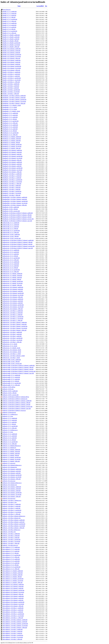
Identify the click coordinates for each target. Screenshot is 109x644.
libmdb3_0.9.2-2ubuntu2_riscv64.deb (12, 57)
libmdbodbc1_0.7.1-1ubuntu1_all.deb (12, 105)
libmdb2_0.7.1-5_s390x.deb (9, 21)
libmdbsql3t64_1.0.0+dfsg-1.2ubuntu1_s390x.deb (15, 205)
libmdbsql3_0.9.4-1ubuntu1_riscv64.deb (12, 170)
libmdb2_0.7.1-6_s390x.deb (9, 33)
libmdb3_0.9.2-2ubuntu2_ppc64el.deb (12, 55)
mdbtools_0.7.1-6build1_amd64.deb (11, 450)
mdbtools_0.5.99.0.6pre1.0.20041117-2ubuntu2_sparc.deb (17, 409)
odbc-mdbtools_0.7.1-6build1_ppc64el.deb (13, 579)
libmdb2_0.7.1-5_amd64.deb (10, 12)
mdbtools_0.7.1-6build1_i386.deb (11, 455)
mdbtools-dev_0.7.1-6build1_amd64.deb (12, 274)
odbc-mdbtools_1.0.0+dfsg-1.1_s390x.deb (13, 618)
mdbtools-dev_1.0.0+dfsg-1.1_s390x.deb (13, 321)
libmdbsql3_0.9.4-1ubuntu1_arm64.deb (12, 164)
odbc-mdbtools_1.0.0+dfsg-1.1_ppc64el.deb (13, 614)
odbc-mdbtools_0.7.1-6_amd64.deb (11, 559)
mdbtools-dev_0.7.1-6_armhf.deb (11, 266)
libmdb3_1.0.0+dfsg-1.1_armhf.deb (11, 76)
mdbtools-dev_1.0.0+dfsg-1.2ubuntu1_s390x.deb (15, 330)
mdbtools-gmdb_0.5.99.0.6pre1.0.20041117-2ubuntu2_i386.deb (18, 367)
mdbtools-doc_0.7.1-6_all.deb (10, 346)
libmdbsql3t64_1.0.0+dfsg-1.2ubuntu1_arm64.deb (15, 199)
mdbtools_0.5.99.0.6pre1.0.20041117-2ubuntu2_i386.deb (16, 403)
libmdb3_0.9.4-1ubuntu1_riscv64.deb (12, 68)
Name (19, 6)
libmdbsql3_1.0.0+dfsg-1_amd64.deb (12, 186)
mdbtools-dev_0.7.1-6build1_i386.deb (12, 279)
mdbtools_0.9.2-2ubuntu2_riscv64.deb (12, 477)
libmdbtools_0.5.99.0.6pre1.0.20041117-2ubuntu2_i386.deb (17, 215)
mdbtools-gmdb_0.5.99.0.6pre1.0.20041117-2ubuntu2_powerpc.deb (19, 371)
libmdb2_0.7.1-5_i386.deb (9, 17)
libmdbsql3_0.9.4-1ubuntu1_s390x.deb (12, 172)
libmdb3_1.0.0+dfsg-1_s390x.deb (11, 94)
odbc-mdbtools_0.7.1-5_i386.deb (11, 553)
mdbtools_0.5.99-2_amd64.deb (10, 391)
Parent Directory (7, 10)
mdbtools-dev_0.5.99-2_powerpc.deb (12, 238)
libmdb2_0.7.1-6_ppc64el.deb (10, 31)
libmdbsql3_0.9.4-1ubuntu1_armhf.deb (12, 166)
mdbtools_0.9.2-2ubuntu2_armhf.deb (12, 473)
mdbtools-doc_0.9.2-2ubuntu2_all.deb (12, 350)
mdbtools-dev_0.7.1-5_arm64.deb (11, 252)
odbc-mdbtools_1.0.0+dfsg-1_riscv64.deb (13, 637)
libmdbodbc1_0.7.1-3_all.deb (10, 107)
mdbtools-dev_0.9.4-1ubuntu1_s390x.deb (13, 309)
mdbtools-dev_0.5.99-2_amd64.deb (11, 234)
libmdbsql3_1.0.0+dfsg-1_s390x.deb (11, 195)
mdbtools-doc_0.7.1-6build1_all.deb (11, 348)
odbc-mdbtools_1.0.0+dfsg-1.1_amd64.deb (13, 608)
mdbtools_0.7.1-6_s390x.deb (10, 444)
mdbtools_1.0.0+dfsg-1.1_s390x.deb (11, 514)
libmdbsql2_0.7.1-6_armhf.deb (10, 129)
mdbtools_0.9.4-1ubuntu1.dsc (10, 485)
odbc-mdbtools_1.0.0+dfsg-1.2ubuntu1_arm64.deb (15, 622)
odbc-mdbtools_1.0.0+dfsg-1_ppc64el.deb (13, 635)
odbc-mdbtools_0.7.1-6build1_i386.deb (12, 577)
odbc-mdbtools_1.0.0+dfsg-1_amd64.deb (13, 630)
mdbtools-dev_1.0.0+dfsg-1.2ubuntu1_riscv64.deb (15, 328)
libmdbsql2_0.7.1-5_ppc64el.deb (11, 121)
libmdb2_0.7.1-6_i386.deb (9, 29)
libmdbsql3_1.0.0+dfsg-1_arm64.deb (12, 188)
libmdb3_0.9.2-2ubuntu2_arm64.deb (11, 51)
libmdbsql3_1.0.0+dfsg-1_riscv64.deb (12, 193)
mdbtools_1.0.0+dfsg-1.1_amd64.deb (12, 504)
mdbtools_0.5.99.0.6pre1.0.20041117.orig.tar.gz (14, 410)
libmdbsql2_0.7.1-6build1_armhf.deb (12, 141)
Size (46, 6)
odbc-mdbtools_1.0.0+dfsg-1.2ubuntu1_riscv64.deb (15, 626)
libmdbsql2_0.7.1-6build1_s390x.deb (12, 148)
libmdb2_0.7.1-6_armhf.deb (9, 27)
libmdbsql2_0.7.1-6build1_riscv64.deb (12, 146)
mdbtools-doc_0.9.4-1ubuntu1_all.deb (12, 352)
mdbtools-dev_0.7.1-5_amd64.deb (11, 250)
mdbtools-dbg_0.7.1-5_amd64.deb (11, 223)
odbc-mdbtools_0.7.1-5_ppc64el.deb (11, 555)
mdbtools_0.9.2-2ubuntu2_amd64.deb (12, 469)
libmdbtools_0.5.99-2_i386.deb (10, 209)
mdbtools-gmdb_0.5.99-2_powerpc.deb (12, 364)
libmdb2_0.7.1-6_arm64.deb (10, 25)
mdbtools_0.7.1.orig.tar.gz (9, 463)
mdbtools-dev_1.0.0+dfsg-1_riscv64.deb (12, 340)
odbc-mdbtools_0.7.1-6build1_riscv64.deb (13, 581)
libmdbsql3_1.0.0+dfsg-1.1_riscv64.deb (12, 182)
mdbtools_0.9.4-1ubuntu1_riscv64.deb (12, 495)
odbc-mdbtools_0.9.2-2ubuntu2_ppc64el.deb (13, 590)
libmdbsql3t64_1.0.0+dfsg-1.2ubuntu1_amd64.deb (15, 197)
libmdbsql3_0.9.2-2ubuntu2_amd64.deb (12, 150)
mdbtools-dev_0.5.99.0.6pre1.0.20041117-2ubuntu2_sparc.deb (18, 248)
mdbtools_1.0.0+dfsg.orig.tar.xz (10, 545)
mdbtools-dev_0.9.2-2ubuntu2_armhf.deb (13, 291)
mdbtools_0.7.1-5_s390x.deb (10, 428)
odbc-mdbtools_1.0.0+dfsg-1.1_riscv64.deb (13, 616)
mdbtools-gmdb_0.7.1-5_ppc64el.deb (12, 383)
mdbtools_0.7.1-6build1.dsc (9, 448)
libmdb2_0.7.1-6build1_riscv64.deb (11, 45)
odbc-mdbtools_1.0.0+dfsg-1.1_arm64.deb (13, 610)
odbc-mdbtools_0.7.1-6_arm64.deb (11, 561)
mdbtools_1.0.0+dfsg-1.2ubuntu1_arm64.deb (14, 522)
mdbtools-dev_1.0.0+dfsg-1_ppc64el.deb (13, 338)
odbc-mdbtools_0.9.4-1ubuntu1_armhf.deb (13, 600)
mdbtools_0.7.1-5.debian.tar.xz (10, 414)
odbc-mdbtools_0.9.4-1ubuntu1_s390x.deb (13, 606)
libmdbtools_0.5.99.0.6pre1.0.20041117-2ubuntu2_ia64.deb (17, 217)
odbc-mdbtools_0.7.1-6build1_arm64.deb (13, 573)
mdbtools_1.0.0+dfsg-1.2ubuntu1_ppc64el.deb (14, 524)
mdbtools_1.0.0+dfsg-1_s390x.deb (11, 543)
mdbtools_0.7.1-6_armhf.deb (10, 438)
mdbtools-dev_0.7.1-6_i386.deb (10, 268)
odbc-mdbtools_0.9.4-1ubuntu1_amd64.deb (13, 596)
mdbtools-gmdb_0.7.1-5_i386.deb (11, 381)
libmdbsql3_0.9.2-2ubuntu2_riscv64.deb (12, 158)
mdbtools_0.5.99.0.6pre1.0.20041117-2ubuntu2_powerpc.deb (17, 407)
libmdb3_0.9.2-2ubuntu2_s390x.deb (11, 58)
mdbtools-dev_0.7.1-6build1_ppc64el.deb (13, 281)
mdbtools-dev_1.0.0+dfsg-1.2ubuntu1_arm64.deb (15, 324)
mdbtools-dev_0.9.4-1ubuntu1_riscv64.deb (13, 307)
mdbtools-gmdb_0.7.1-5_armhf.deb (11, 379)
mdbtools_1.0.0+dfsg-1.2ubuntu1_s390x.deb (13, 528)
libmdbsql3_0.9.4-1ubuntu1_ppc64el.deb (13, 168)
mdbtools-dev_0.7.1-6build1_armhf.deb (12, 278)
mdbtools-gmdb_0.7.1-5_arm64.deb (11, 377)
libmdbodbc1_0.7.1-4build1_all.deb (11, 111)
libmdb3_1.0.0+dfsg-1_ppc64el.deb (11, 90)
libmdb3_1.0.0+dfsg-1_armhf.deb (11, 88)
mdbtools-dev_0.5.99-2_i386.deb (11, 236)
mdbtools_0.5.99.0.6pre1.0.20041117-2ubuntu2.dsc (15, 399)
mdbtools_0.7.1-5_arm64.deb (10, 420)
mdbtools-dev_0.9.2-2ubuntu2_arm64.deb (13, 289)
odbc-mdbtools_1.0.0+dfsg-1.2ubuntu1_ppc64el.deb (15, 624)
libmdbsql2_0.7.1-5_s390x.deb (10, 123)
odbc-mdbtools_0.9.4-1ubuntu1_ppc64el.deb (13, 602)
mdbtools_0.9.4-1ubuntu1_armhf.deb (12, 491)
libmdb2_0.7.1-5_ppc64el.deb (10, 19)
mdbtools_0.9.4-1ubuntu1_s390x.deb (12, 497)
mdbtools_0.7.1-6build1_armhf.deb (11, 454)
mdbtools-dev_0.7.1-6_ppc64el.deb (11, 270)
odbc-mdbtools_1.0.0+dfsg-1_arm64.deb (12, 631)
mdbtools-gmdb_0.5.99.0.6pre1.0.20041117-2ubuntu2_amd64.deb (19, 366)
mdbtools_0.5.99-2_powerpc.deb (11, 395)
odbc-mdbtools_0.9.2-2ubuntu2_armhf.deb (13, 588)
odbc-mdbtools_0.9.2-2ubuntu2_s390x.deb (13, 594)
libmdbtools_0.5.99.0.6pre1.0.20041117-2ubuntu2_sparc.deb (17, 221)
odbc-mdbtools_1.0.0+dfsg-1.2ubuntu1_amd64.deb (15, 620)
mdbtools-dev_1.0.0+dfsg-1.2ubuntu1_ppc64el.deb (15, 326)
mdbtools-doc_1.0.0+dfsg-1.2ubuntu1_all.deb (14, 356)
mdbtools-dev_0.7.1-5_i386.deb (10, 256)
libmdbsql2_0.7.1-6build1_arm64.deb (12, 139)
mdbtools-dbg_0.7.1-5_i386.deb (10, 229)
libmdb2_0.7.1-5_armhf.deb (9, 15)
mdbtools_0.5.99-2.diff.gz (9, 387)
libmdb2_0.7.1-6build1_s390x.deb (11, 47)
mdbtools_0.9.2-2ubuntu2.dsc (10, 467)
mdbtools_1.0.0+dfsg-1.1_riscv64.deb (12, 512)
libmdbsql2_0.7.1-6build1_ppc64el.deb (12, 145)
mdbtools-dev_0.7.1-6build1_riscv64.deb (13, 283)
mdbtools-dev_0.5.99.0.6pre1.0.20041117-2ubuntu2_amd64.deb (18, 240)
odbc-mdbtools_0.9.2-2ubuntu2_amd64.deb (13, 585)
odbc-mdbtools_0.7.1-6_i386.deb (11, 565)
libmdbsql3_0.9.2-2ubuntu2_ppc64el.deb (13, 156)
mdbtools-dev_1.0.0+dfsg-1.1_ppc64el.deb (13, 317)
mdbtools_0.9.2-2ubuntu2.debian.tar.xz (12, 465)
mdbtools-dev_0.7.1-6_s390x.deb (11, 272)
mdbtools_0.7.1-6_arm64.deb (10, 436)
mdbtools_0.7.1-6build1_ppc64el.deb (12, 457)
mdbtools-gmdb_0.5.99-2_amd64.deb (12, 360)
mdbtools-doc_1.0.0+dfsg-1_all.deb (11, 358)
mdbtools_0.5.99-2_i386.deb (10, 393)
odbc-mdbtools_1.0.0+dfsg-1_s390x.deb (12, 639)
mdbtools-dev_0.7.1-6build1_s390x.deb (12, 285)
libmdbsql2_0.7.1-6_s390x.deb (10, 135)
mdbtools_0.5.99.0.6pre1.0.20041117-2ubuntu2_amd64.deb (17, 401)
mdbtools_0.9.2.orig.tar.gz (9, 481)
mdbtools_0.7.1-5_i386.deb (9, 424)
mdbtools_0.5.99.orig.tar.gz (9, 412)
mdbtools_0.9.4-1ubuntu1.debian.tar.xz (12, 483)
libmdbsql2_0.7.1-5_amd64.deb (10, 113)
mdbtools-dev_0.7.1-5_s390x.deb (11, 260)
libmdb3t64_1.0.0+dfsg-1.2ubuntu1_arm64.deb (14, 98)
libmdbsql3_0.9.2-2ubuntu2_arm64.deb (12, 152)
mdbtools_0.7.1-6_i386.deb (9, 440)
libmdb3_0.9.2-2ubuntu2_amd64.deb (12, 49)
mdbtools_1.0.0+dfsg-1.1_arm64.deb (12, 506)
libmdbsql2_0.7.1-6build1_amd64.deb (12, 137)
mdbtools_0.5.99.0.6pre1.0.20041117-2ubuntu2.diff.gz (16, 397)
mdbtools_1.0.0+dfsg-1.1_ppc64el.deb (12, 510)
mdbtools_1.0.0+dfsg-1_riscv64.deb (11, 542)
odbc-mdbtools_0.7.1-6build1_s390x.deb (13, 583)
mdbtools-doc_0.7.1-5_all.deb (10, 344)
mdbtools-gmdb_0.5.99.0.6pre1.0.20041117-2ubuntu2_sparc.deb (18, 373)
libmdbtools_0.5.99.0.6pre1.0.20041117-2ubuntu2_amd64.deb (18, 213)
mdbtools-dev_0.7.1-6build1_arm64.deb (12, 276)
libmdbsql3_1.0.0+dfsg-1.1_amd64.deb (12, 174)
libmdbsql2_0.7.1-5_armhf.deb (10, 117)
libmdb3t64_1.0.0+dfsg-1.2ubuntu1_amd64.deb (14, 96)
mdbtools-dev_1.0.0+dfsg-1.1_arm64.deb (13, 313)
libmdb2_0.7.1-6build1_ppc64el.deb (11, 43)
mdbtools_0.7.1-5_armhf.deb (10, 422)
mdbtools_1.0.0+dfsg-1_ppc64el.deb (11, 540)
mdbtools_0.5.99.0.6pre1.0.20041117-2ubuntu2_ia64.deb (16, 405)
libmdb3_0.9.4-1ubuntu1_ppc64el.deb (12, 66)
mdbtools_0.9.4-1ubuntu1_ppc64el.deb (12, 493)
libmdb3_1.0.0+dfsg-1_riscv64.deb (11, 92)
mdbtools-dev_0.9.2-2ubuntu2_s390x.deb (13, 297)
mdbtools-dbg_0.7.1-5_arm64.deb (11, 225)
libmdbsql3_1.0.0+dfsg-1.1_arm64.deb (12, 176)
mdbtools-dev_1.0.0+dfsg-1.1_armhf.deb (13, 315)
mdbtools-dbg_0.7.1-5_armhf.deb (11, 227)
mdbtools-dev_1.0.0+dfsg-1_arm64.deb (12, 334)
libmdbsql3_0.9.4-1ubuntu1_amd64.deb (12, 162)
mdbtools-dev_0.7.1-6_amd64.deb (11, 262)
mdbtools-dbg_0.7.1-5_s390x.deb (11, 233)
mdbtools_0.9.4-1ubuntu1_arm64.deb (12, 489)
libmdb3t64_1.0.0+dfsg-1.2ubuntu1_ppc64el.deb (14, 100)
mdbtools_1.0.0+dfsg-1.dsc (9, 532)
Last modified (40, 6)
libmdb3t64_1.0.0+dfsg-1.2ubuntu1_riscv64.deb (14, 102)
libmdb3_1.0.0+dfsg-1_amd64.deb (11, 84)
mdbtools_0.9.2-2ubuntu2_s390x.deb (12, 479)
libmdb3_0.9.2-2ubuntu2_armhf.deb (11, 53)
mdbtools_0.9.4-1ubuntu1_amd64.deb (12, 487)
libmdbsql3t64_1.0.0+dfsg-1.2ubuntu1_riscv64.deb (15, 203)
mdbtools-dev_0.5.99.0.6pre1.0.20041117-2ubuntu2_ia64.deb (18, 244)
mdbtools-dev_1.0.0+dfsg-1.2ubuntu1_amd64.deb (15, 322)
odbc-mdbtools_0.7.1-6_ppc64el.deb (11, 567)
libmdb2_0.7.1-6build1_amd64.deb (11, 35)
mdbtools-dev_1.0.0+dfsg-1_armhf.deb (12, 336)
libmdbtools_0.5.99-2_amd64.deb (11, 207)
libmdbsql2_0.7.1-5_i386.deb (10, 119)
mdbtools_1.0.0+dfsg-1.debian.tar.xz (11, 530)
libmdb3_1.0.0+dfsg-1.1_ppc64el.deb (12, 78)
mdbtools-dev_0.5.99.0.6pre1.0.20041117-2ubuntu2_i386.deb (18, 242)
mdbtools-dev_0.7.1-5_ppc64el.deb (11, 258)
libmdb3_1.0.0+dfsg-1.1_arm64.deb (11, 74)
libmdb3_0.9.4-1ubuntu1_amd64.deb (12, 60)
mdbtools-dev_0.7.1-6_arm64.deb (11, 264)
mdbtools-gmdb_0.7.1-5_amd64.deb (11, 375)
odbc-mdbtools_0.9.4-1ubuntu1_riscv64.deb (13, 604)
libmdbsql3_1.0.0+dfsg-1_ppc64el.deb (12, 191)
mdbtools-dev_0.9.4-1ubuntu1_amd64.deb (13, 299)
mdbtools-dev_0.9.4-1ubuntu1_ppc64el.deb (13, 305)
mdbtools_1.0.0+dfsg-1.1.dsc (10, 502)
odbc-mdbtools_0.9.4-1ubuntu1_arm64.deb (13, 598)
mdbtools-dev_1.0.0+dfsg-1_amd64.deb (12, 332)
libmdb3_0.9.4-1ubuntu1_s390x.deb (11, 70)
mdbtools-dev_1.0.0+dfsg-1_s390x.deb (12, 342)
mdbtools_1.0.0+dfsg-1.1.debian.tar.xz (12, 500)
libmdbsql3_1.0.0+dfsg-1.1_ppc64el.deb (12, 180)
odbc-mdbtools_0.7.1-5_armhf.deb (11, 551)
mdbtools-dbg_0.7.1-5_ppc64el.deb (11, 231)
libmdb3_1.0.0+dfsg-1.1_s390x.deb (11, 82)
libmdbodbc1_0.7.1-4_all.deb (10, 109)
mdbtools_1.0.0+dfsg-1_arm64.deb (11, 536)
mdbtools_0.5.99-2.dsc (8, 389)
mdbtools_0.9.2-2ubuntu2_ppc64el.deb (12, 475)
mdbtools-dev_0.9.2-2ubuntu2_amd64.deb (13, 287)
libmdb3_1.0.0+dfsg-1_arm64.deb (11, 86)
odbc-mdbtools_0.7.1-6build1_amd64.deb (13, 571)
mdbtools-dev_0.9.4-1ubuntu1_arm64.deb (13, 301)
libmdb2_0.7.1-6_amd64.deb (10, 23)
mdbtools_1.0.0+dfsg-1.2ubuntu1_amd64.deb (14, 520)
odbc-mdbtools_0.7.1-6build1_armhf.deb (13, 575)
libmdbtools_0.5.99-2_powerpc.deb (11, 211)
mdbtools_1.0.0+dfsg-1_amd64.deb (11, 534)
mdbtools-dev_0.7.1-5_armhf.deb (11, 254)
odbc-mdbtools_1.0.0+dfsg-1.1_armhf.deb (13, 612)
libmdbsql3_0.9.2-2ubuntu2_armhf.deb (12, 154)
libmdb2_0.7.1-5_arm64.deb (10, 14)
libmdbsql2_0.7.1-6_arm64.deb (10, 127)
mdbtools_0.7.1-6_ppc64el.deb (10, 442)
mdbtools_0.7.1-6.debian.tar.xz (10, 430)
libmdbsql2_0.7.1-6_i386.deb (10, 131)
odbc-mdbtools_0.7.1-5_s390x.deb (11, 557)
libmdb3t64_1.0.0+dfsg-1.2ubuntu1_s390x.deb (14, 103)
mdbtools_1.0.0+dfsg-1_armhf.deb (11, 538)
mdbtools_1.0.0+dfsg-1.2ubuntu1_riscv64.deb (14, 526)
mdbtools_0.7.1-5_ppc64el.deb (10, 426)
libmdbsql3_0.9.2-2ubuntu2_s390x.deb (12, 160)
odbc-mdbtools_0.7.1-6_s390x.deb (11, 569)
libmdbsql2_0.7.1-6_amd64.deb (10, 125)
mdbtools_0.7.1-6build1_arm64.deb (11, 452)
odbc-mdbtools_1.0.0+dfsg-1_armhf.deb (12, 633)
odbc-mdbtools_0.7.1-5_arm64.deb (11, 549)
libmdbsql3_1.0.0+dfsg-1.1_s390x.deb (12, 184)
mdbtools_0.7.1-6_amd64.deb (10, 434)
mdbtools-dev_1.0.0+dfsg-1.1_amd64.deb (13, 311)
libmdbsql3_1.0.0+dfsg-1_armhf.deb (11, 190)
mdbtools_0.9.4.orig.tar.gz (9, 498)
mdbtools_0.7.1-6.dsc (8, 432)
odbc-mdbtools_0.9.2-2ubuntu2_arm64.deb (13, 586)
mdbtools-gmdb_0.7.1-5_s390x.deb (11, 385)
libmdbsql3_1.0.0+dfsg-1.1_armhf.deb (12, 178)
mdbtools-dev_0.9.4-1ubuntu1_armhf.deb (13, 303)
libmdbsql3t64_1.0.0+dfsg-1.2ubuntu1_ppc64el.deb (15, 201)
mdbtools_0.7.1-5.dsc (8, 416)
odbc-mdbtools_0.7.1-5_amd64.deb (11, 547)
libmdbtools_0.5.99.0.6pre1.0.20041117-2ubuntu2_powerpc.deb (18, 219)
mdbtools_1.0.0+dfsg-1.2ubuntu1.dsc (12, 518)
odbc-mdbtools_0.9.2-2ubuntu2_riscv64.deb (13, 592)
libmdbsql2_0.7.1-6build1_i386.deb (11, 143)
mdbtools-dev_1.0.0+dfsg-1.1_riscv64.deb (13, 319)
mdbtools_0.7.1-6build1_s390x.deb (11, 461)
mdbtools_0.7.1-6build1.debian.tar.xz (12, 446)
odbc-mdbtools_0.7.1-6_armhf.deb (11, 563)
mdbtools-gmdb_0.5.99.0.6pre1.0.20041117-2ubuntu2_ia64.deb (18, 369)
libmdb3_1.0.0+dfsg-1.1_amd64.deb (11, 72)
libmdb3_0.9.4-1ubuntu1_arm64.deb (11, 62)
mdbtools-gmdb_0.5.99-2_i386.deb (11, 362)
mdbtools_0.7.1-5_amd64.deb (10, 418)
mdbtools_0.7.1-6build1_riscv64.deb (12, 459)
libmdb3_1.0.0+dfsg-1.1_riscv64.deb (12, 80)
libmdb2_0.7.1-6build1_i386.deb (11, 41)
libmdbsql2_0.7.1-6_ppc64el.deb (11, 133)
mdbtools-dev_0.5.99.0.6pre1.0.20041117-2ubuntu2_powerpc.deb (19, 246)
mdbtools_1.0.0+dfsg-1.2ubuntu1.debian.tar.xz (14, 516)
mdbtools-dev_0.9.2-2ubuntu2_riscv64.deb (13, 295)
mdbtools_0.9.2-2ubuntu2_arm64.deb (12, 471)
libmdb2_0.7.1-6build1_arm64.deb (11, 37)
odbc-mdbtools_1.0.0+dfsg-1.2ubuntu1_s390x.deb (15, 628)
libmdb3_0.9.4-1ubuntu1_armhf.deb (11, 64)
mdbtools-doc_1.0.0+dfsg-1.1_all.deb (12, 354)
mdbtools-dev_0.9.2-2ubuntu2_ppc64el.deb (13, 293)
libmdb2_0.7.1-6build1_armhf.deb (11, 39)
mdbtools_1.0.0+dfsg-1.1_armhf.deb (11, 508)
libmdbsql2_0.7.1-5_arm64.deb (10, 115)
